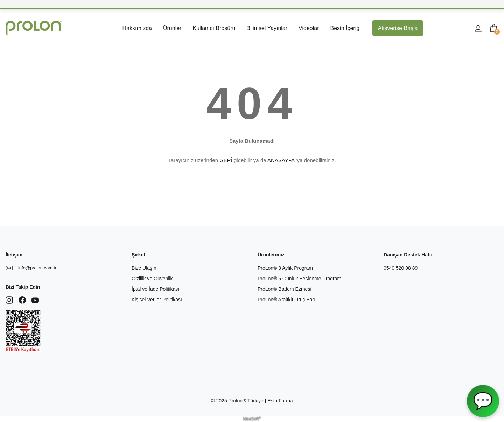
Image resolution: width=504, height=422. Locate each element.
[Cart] (493, 28)
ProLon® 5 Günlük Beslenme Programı (300, 279)
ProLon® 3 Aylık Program (285, 268)
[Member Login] (478, 28)
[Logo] (34, 28)
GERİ (226, 160)
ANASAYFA (281, 160)
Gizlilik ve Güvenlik (152, 279)
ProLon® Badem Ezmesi (285, 289)
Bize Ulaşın (144, 268)
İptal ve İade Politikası (155, 289)
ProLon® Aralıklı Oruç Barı (286, 300)
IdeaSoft (252, 419)
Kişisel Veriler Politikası (157, 300)
